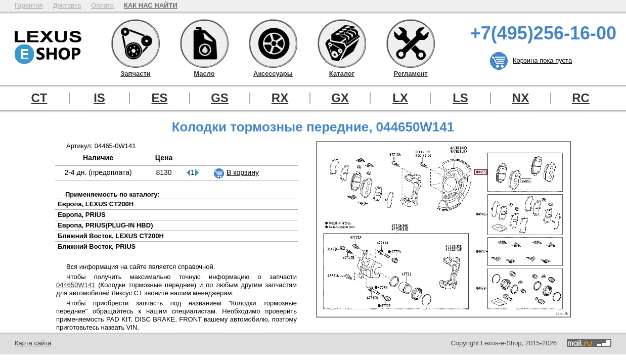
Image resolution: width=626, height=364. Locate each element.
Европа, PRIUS (82, 215)
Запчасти (136, 43)
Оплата (102, 5)
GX (340, 98)
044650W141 (76, 285)
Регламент (411, 43)
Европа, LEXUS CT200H (96, 204)
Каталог (342, 43)
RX (280, 98)
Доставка (67, 5)
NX (521, 98)
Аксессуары (273, 43)
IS (99, 98)
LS (460, 98)
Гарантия (29, 5)
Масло (204, 43)
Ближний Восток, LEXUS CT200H (111, 236)
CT (39, 98)
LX (400, 98)
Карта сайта (33, 343)
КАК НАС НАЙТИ (151, 5)
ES (159, 98)
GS (220, 98)
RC (581, 98)
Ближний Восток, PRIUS (97, 246)
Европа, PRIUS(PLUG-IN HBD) (105, 225)
